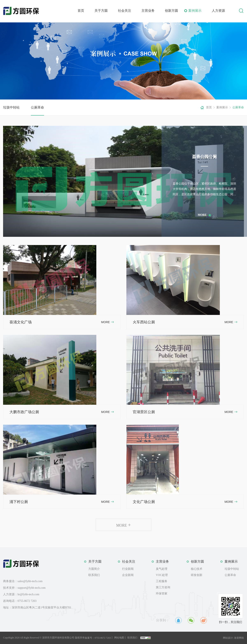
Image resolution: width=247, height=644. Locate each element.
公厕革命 (37, 107)
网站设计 (228, 638)
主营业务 (148, 11)
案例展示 (195, 11)
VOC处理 (162, 575)
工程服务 (162, 581)
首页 (81, 11)
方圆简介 (94, 569)
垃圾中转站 (11, 107)
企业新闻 (128, 575)
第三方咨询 (163, 587)
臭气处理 (162, 569)
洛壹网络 (239, 638)
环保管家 (162, 594)
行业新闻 (128, 569)
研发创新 (197, 575)
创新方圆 (171, 11)
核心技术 (197, 569)
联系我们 (94, 575)
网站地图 (119, 638)
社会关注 (125, 11)
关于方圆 (101, 11)
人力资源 (218, 11)
